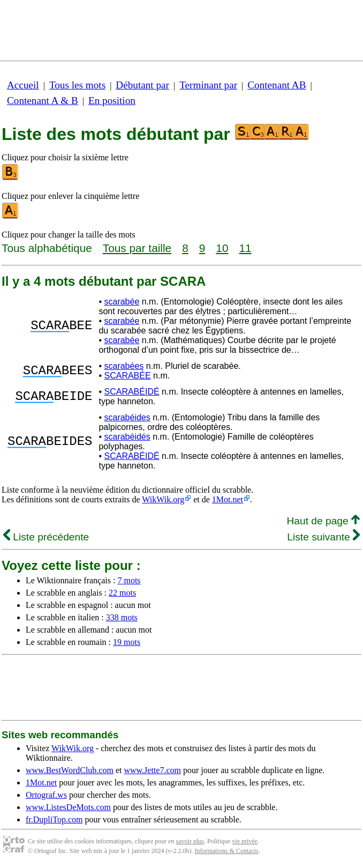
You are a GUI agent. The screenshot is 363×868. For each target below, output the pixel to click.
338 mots (122, 617)
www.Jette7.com (152, 770)
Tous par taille (137, 248)
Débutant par (142, 85)
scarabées (124, 366)
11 (245, 248)
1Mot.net (228, 499)
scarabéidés (127, 437)
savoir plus (190, 841)
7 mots (129, 580)
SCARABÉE (127, 376)
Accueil (23, 85)
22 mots (122, 593)
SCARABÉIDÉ (131, 392)
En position (112, 101)
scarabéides (127, 417)
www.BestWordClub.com (70, 770)
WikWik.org (163, 499)
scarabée (122, 302)
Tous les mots (77, 85)
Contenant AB (277, 85)
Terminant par (208, 85)
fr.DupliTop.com (54, 819)
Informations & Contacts (226, 851)
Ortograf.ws (46, 795)
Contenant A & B (43, 101)
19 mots (127, 642)
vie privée (245, 841)
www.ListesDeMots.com (68, 807)
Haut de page (323, 521)
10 (222, 248)
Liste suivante (323, 537)
